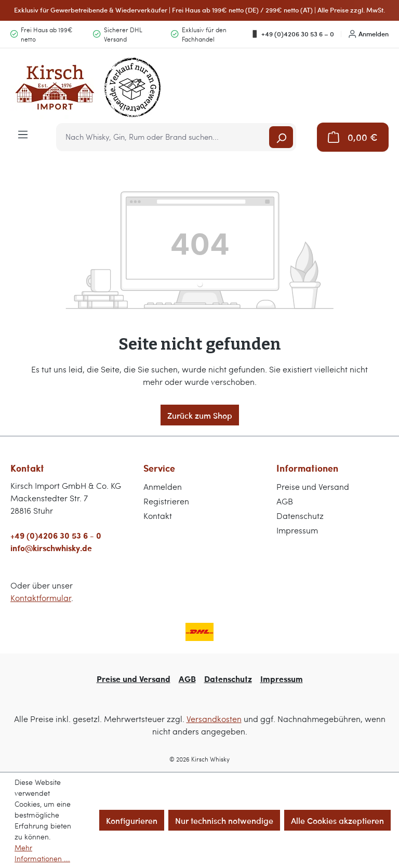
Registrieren (166, 501)
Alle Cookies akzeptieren (337, 820)
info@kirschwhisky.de (51, 548)
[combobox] (163, 137)
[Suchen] (281, 137)
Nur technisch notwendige (224, 820)
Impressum (297, 530)
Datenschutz (300, 516)
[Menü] (23, 133)
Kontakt (158, 516)
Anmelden (369, 34)
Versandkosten (214, 719)
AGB (285, 501)
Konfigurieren (132, 820)
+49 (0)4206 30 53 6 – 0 (292, 34)
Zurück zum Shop (200, 415)
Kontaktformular (41, 598)
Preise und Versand (313, 486)
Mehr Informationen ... (42, 853)
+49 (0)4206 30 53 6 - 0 (56, 535)
